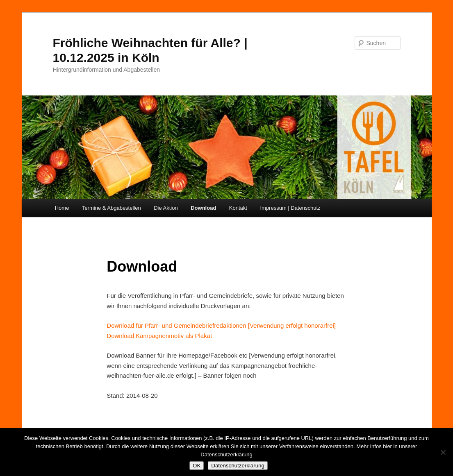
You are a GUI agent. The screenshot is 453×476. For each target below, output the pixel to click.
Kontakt (238, 208)
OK (197, 466)
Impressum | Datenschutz (290, 208)
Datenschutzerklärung (238, 466)
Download (203, 208)
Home (62, 208)
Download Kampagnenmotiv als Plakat (159, 336)
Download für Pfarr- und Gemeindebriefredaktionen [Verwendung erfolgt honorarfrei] (221, 325)
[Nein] (443, 452)
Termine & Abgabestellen (112, 208)
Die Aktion (166, 208)
